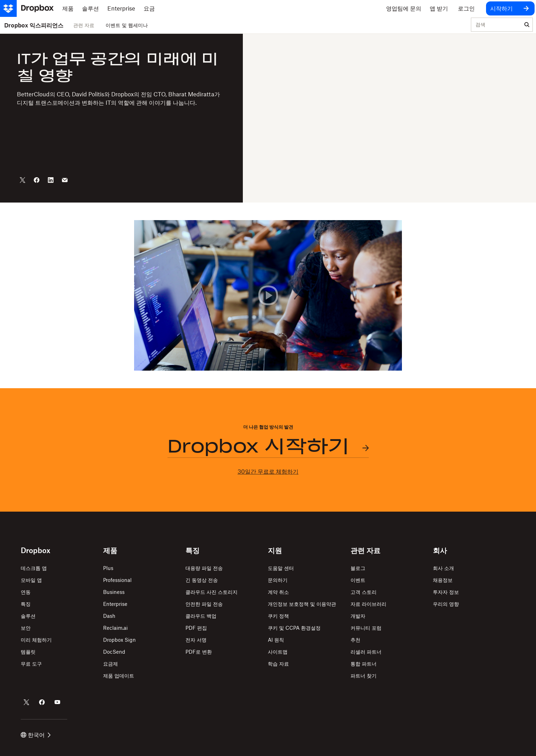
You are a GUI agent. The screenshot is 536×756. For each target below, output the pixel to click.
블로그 (358, 568)
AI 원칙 (276, 640)
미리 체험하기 (36, 640)
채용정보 (443, 580)
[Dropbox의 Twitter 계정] (26, 702)
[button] (268, 295)
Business (114, 592)
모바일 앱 (31, 580)
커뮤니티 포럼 (366, 628)
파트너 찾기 (364, 676)
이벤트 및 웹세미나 (127, 25)
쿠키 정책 (278, 616)
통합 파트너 (364, 664)
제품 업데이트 (119, 676)
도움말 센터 (281, 568)
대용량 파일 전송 (204, 568)
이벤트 (358, 580)
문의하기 (278, 580)
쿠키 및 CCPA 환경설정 (294, 628)
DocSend (114, 652)
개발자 (358, 616)
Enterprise (115, 604)
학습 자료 (278, 664)
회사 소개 (443, 568)
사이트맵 (278, 652)
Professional (117, 580)
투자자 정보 (446, 592)
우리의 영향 (446, 604)
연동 (26, 592)
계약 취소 (278, 592)
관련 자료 (84, 25)
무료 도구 (31, 664)
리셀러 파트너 (366, 652)
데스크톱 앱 (34, 568)
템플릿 (28, 652)
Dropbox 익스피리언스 (34, 25)
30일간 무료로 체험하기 (268, 472)
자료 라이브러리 (368, 604)
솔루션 (28, 616)
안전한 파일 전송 (204, 604)
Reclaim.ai (115, 628)
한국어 (36, 735)
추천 (355, 640)
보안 (26, 628)
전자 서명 (196, 640)
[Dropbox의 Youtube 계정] (57, 702)
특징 (26, 604)
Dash (109, 616)
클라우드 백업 (201, 616)
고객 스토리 (364, 592)
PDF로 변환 (199, 652)
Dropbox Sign (119, 640)
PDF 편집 (196, 628)
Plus (108, 568)
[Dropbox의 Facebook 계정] (42, 702)
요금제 (111, 664)
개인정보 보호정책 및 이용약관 (302, 604)
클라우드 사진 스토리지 (212, 592)
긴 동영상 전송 (202, 580)
